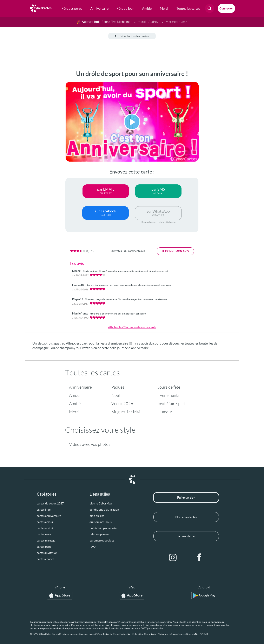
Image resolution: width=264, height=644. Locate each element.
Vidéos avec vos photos (90, 444)
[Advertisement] (31, 132)
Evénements (169, 395)
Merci (74, 412)
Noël (116, 395)
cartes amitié (45, 528)
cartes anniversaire (49, 516)
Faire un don (186, 497)
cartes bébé (44, 547)
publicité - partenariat (104, 528)
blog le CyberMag (101, 503)
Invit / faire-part (172, 404)
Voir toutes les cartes (132, 36)
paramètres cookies (102, 540)
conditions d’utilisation (104, 510)
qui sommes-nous (101, 522)
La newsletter (186, 536)
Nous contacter (186, 517)
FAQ (93, 547)
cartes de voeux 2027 (50, 503)
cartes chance (45, 559)
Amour (75, 395)
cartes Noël (44, 510)
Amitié (75, 404)
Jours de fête (169, 387)
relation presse (99, 534)
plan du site (97, 516)
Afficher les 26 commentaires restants (132, 327)
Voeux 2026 (122, 404)
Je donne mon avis (175, 251)
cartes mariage (46, 540)
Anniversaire (80, 387)
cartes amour (45, 522)
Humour (165, 412)
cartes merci (45, 534)
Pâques (118, 387)
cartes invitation (47, 553)
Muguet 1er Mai (126, 412)
